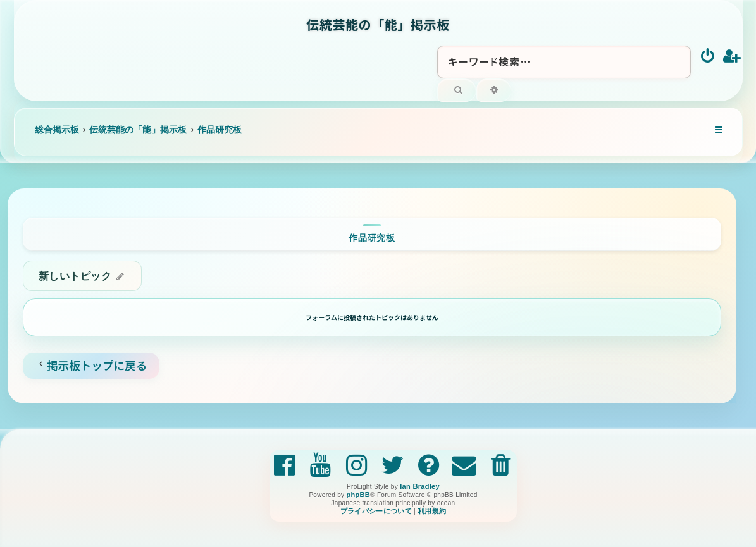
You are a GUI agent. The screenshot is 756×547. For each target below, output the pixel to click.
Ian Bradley (420, 486)
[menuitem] (708, 57)
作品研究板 (372, 237)
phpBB (358, 495)
